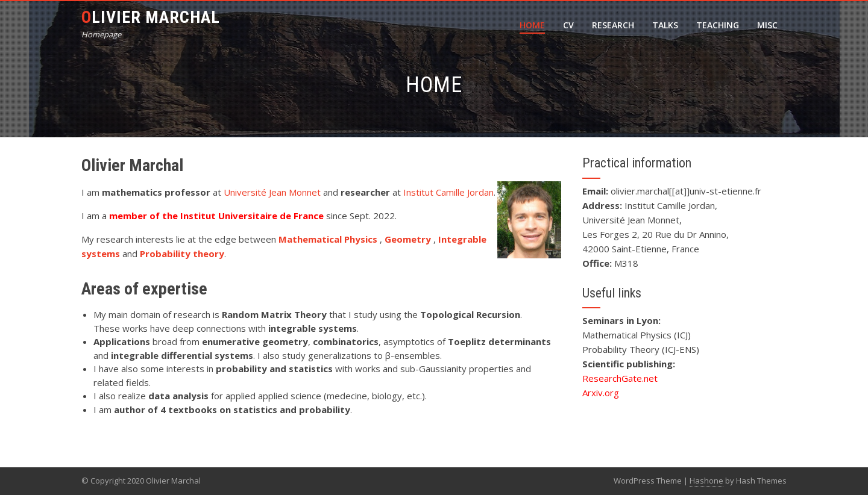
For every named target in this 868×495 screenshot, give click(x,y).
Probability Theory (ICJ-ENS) (641, 349)
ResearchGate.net (620, 378)
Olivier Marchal (151, 17)
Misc (767, 25)
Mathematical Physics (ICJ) (637, 335)
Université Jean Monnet (272, 192)
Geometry (409, 239)
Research (613, 25)
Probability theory (182, 254)
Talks (665, 25)
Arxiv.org (601, 393)
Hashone (706, 481)
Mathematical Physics (329, 239)
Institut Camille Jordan (448, 192)
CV (568, 25)
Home (532, 25)
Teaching (718, 25)
